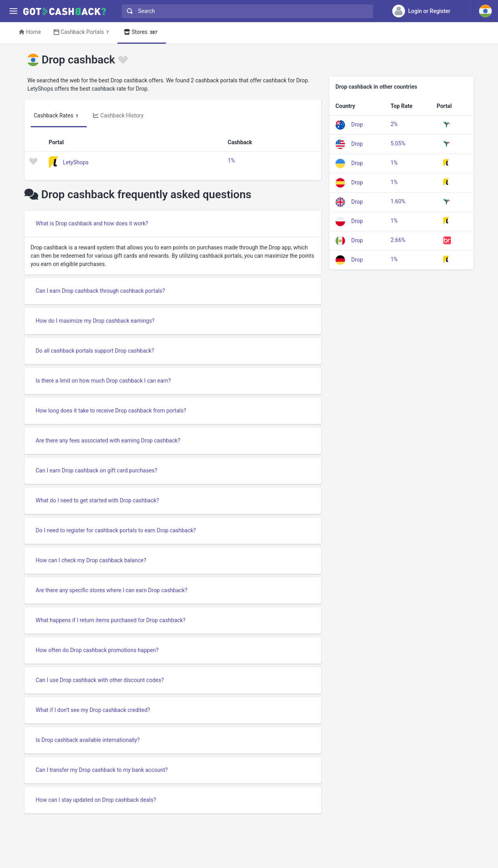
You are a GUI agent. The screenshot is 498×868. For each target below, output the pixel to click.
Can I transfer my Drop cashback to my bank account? (102, 770)
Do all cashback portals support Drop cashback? (95, 351)
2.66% (398, 240)
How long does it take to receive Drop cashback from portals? (111, 411)
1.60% (398, 201)
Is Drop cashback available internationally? (88, 740)
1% (231, 160)
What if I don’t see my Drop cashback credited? (93, 710)
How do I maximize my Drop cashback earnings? (95, 321)
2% (394, 124)
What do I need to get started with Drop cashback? (98, 500)
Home (30, 32)
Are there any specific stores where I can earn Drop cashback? (112, 590)
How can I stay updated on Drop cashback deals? (96, 800)
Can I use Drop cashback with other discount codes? (100, 680)
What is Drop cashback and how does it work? (92, 223)
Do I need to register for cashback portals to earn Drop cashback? (116, 530)
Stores (142, 33)
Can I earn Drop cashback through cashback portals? (101, 291)
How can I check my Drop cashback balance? (91, 560)
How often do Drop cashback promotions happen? (97, 650)
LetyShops (76, 162)
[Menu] (13, 11)
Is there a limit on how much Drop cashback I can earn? (104, 381)
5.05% (398, 143)
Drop (357, 124)
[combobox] (246, 11)
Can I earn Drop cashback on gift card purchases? (97, 470)
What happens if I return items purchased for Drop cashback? (111, 620)
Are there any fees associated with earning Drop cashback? (108, 441)
